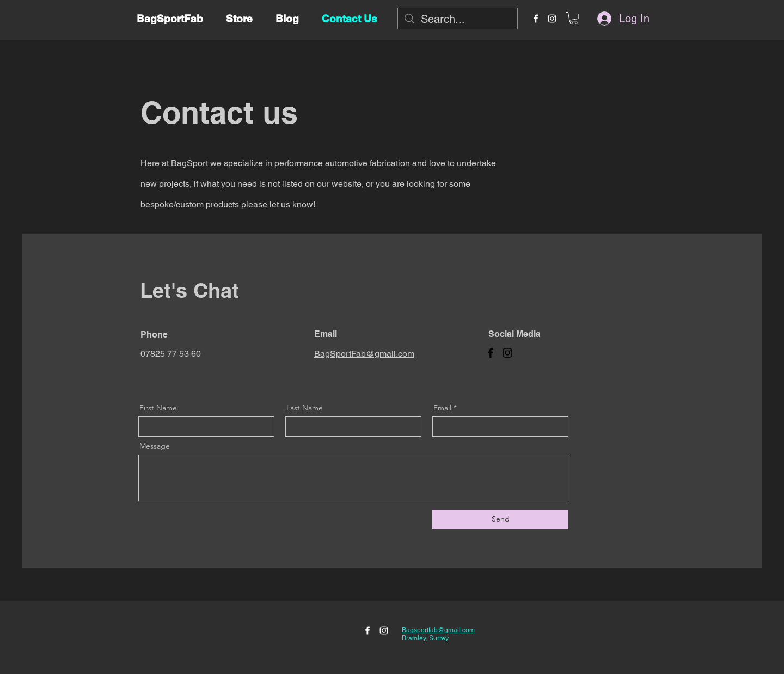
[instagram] (552, 19)
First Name (158, 408)
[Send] (500, 519)
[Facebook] (491, 353)
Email (442, 408)
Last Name (305, 408)
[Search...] (458, 19)
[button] (574, 18)
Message (155, 446)
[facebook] (536, 19)
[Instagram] (507, 353)
